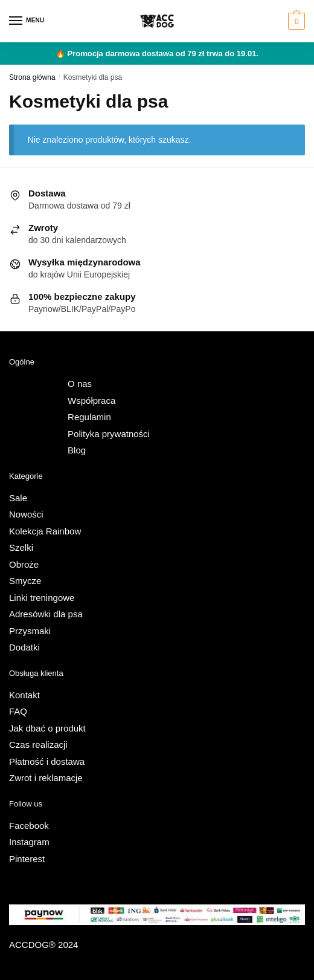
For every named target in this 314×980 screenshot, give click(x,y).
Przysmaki (30, 631)
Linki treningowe (42, 598)
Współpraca (91, 401)
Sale (18, 498)
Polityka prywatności (109, 434)
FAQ (18, 711)
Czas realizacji (38, 745)
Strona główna (32, 77)
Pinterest (27, 859)
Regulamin (89, 417)
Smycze (25, 581)
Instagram (29, 842)
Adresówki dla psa (46, 614)
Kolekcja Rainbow (45, 531)
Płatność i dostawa (47, 761)
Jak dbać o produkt (47, 728)
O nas (80, 384)
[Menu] (27, 21)
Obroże (24, 564)
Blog (77, 450)
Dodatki (24, 647)
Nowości (26, 514)
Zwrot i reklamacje (46, 778)
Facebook (29, 826)
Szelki (21, 547)
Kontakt (24, 695)
